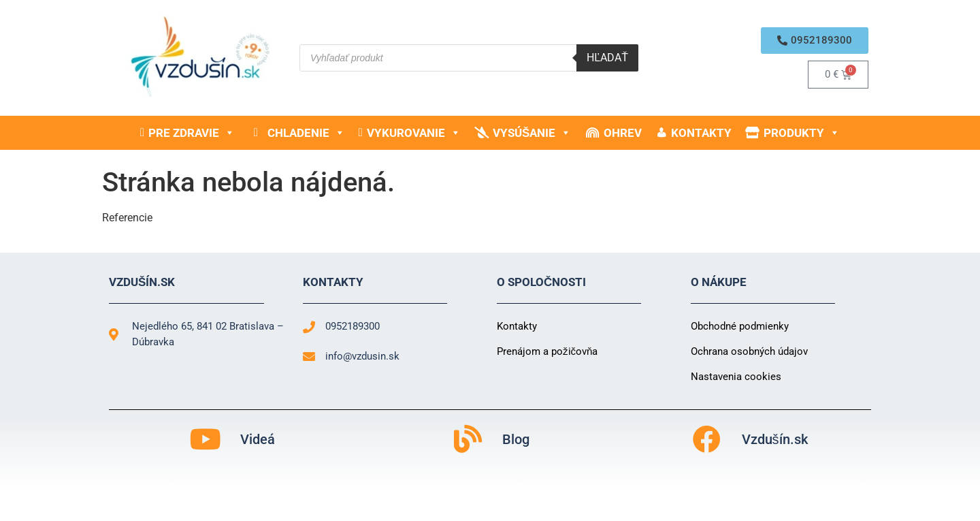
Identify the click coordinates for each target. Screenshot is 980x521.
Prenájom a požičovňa (547, 351)
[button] (815, 41)
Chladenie (306, 133)
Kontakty (701, 133)
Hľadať (607, 58)
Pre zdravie (192, 133)
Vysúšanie (532, 133)
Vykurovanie (414, 133)
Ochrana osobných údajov (749, 351)
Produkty (802, 133)
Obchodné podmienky (740, 326)
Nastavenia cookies (736, 377)
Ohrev (623, 133)
